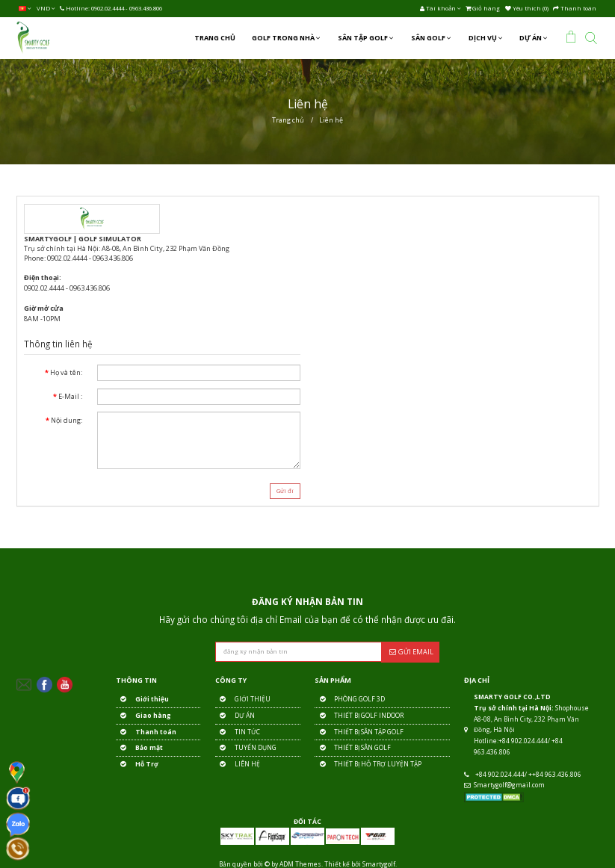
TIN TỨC (238, 732)
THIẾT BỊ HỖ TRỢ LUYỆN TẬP (368, 765)
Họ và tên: (66, 372)
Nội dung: (67, 420)
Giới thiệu (142, 700)
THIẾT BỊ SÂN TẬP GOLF (359, 732)
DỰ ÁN (235, 716)
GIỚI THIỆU (243, 700)
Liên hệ (331, 120)
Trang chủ (288, 120)
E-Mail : (70, 396)
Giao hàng (143, 716)
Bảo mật (139, 748)
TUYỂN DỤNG (246, 748)
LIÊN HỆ (238, 765)
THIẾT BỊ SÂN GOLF (353, 748)
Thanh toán (146, 732)
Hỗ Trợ (137, 765)
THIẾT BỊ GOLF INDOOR (359, 716)
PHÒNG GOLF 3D (350, 700)
